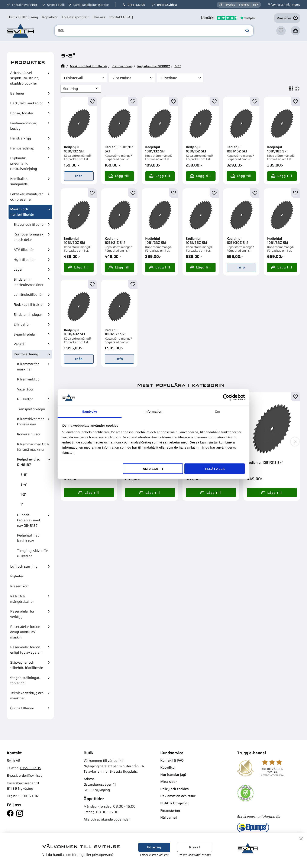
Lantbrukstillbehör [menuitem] (28, 295)
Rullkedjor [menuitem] (25, 399)
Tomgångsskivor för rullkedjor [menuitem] (33, 553)
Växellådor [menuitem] (25, 389)
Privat (195, 847)
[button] (281, 31)
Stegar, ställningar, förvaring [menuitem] (25, 680)
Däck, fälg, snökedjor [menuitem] (26, 103)
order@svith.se (167, 5)
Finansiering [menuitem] (170, 810)
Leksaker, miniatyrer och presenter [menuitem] (27, 197)
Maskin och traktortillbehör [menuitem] (22, 212)
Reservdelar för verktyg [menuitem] (22, 614)
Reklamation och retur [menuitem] (178, 796)
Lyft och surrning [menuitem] (24, 566)
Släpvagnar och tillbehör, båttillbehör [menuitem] (27, 665)
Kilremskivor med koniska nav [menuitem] (31, 422)
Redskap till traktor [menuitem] (29, 305)
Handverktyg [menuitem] (21, 138)
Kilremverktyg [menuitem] (28, 379)
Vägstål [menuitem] (20, 344)
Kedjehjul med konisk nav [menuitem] (28, 538)
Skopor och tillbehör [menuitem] (29, 225)
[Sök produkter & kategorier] (154, 31)
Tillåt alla (215, 468)
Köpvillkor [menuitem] (50, 17)
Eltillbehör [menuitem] (22, 324)
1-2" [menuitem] (23, 494)
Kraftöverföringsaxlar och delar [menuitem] (29, 237)
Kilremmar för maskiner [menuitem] (28, 367)
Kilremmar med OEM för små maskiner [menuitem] (33, 447)
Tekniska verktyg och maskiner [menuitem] (27, 696)
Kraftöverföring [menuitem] (26, 354)
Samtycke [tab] (90, 411)
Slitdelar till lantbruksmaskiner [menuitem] (29, 282)
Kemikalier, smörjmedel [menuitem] (19, 181)
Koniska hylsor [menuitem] (29, 434)
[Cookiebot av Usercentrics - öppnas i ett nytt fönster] (226, 397)
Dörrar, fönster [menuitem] (22, 113)
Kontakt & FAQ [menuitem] (121, 17)
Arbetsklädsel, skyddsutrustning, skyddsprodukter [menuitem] (25, 78)
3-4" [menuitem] (24, 484)
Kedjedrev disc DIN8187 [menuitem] (28, 462)
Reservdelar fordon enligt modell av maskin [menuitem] (25, 632)
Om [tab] (217, 411)
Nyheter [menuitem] (17, 576)
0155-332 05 (136, 5)
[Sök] (247, 31)
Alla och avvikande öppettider (107, 819)
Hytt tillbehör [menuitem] (24, 260)
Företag (154, 847)
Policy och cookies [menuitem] (174, 789)
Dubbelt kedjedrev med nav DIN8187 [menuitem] (28, 520)
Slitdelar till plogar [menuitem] (28, 315)
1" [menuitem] (22, 504)
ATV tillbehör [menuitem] (24, 250)
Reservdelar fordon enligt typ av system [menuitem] (26, 650)
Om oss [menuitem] (100, 17)
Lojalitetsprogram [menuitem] (76, 17)
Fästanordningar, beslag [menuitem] (24, 126)
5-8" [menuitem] (24, 475)
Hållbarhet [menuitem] (169, 817)
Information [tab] (154, 411)
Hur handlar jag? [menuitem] (173, 775)
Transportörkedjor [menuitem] (31, 409)
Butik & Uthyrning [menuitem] (23, 17)
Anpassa (153, 468)
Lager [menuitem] (18, 269)
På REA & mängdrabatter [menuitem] (22, 599)
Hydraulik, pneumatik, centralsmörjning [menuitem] (24, 163)
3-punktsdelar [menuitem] (25, 334)
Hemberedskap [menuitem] (22, 148)
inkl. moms (293, 4)
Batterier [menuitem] (17, 93)
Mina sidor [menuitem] (169, 782)
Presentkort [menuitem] (20, 586)
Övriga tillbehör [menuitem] (22, 708)
